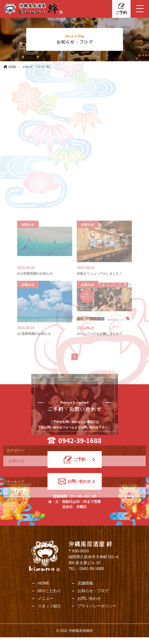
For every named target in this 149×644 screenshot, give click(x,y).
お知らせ (16, 538)
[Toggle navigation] (140, 9)
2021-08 (16, 570)
